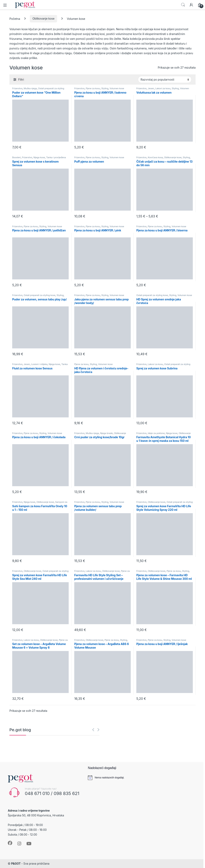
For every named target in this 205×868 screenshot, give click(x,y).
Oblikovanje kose (43, 18)
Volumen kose (117, 88)
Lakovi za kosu (163, 88)
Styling (105, 88)
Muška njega (30, 88)
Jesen (151, 88)
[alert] (141, 778)
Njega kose (39, 157)
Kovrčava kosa (155, 157)
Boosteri (17, 157)
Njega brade (106, 433)
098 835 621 (66, 793)
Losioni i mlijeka (39, 364)
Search (183, 5)
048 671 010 (37, 793)
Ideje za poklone (156, 433)
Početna (15, 18)
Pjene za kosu (93, 88)
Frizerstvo (17, 88)
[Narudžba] (165, 79)
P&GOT (16, 863)
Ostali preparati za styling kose (39, 295)
